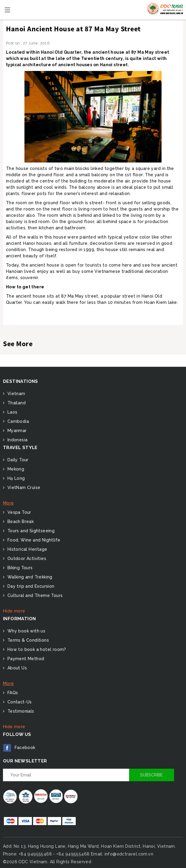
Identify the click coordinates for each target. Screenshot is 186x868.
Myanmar (16, 431)
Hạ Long (15, 478)
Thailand (16, 403)
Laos (12, 412)
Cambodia (17, 421)
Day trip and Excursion (30, 586)
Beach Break (20, 522)
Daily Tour (17, 460)
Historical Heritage (27, 549)
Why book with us (26, 631)
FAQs (12, 693)
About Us (16, 668)
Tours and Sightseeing (30, 531)
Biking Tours (19, 568)
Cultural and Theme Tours (34, 595)
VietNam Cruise (23, 488)
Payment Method (25, 659)
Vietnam (15, 394)
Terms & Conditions (27, 640)
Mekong (15, 469)
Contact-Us (19, 702)
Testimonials (20, 711)
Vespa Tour (18, 512)
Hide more (14, 611)
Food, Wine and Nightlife (33, 540)
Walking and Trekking (29, 577)
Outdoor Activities (26, 558)
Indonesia (17, 440)
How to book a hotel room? (36, 649)
